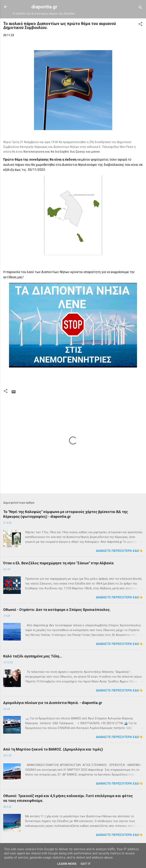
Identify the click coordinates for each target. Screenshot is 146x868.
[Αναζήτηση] (140, 8)
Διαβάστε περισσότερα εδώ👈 (119, 551)
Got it (86, 864)
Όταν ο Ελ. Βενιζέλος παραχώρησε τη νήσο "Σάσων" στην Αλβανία (58, 563)
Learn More (67, 864)
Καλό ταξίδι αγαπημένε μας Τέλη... (33, 656)
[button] (140, 25)
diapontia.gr (44, 7)
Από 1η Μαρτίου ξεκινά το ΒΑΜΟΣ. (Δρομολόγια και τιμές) (53, 749)
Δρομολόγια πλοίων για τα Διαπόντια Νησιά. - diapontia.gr (53, 703)
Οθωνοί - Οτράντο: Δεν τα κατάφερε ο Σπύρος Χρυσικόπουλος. (57, 610)
